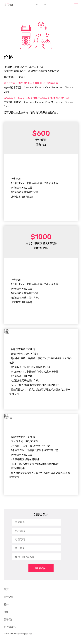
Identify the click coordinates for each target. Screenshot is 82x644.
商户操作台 (10, 627)
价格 (6, 612)
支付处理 (9, 597)
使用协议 (21, 634)
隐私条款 (28, 634)
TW (44, 5)
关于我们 (9, 620)
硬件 (6, 605)
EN (38, 5)
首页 (6, 589)
